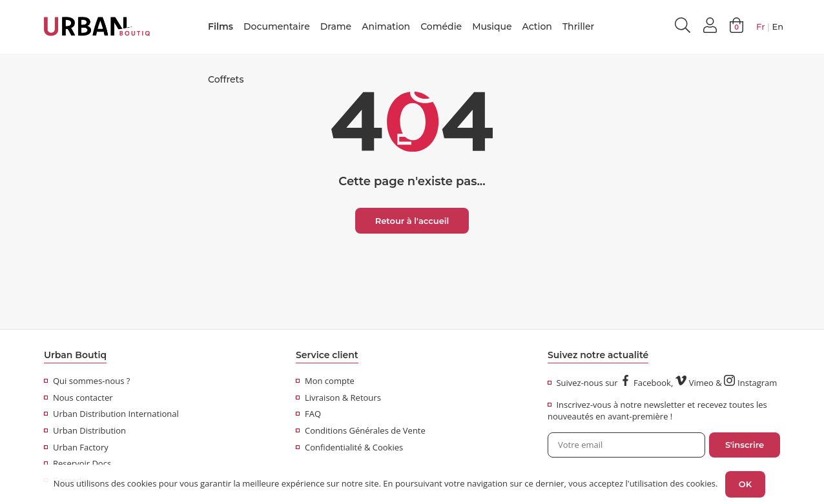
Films (221, 26)
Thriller (578, 26)
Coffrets (226, 79)
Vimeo (695, 383)
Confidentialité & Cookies (349, 447)
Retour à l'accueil (412, 221)
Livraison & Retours (338, 398)
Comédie (441, 26)
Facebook (645, 383)
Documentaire (277, 26)
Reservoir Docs (77, 463)
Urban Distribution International (111, 414)
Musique (492, 26)
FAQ (308, 414)
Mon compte (325, 381)
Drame (336, 26)
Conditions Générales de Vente (361, 430)
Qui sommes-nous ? (87, 381)
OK (745, 484)
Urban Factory (76, 447)
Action (537, 26)
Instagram (750, 383)
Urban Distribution (85, 430)
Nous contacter (78, 398)
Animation (386, 26)
